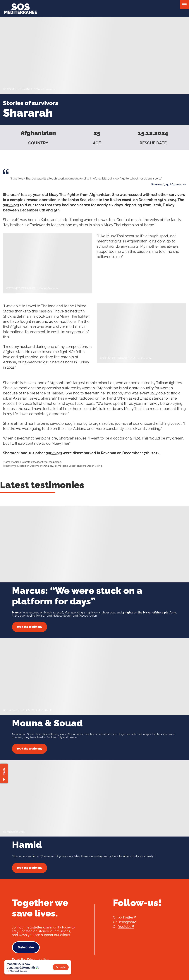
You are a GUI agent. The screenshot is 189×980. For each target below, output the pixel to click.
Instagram (126, 922)
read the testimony (30, 627)
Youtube (125, 927)
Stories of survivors (31, 103)
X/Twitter (126, 917)
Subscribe (26, 947)
